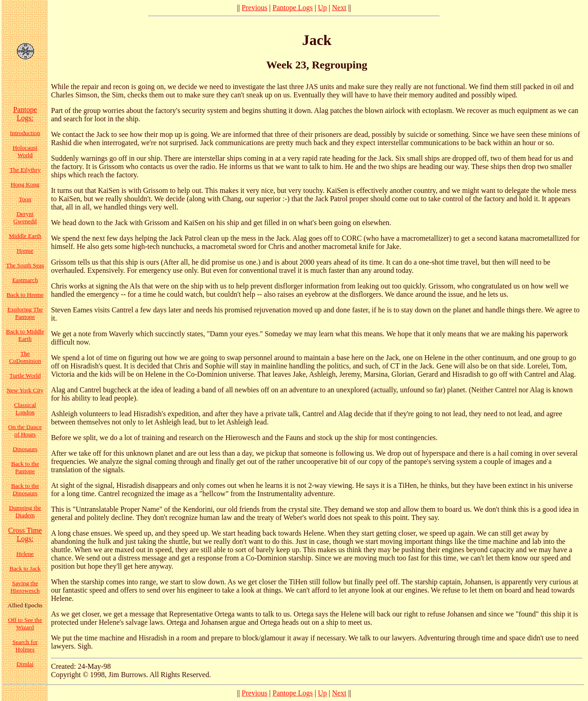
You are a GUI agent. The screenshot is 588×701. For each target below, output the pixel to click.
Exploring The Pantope (25, 313)
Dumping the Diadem (25, 512)
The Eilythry (25, 170)
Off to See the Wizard (25, 624)
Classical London (25, 409)
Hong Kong (25, 184)
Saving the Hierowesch (25, 587)
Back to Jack (25, 568)
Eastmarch (25, 280)
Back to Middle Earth (25, 335)
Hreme (25, 251)
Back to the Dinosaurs (25, 489)
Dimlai (25, 664)
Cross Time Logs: (25, 534)
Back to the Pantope (25, 467)
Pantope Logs (293, 8)
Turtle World (25, 376)
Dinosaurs (25, 449)
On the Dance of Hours (25, 431)
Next (339, 8)
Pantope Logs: (25, 114)
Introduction (25, 133)
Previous (254, 8)
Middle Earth (25, 236)
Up (322, 8)
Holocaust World (25, 151)
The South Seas (25, 265)
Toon (25, 199)
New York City (25, 390)
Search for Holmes (25, 646)
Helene (25, 554)
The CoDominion (25, 357)
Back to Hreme (25, 295)
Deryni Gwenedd (25, 218)
